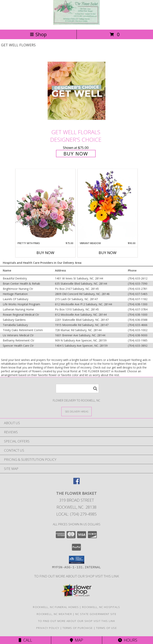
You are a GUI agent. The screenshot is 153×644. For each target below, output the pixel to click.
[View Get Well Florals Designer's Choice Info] (76, 91)
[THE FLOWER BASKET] (76, 24)
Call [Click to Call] (25, 640)
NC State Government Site (96, 614)
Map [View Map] (76, 640)
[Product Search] (77, 388)
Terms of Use (106, 628)
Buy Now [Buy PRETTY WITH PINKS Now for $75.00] (45, 253)
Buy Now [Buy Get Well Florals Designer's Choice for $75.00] (76, 154)
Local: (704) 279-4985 (76, 514)
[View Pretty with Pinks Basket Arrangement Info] (45, 205)
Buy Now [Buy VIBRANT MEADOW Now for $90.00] (108, 253)
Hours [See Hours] (128, 640)
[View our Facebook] (76, 483)
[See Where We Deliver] (76, 411)
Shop (38, 34)
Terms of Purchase (78, 628)
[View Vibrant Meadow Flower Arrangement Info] (108, 205)
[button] (77, 560)
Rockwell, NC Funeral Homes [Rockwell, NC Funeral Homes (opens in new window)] (56, 607)
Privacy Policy (48, 628)
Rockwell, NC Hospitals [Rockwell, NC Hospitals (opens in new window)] (101, 607)
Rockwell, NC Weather (54, 614)
